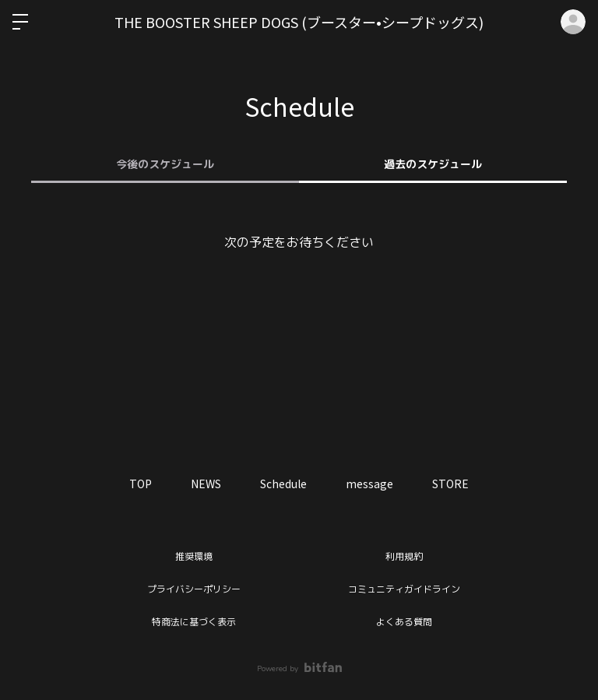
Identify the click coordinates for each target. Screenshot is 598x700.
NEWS (206, 484)
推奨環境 (194, 557)
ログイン (573, 22)
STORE (450, 484)
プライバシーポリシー (194, 589)
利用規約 (404, 557)
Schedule (283, 484)
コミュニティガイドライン (404, 589)
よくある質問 (404, 622)
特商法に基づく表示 (194, 622)
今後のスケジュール (165, 165)
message (369, 484)
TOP (141, 484)
